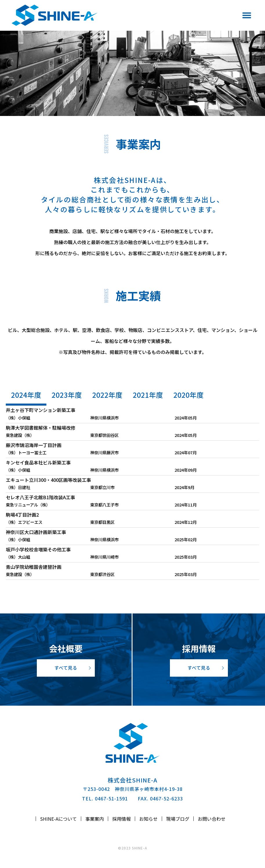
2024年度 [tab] (26, 395)
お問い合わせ (212, 819)
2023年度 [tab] (67, 395)
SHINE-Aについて (58, 819)
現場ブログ (178, 819)
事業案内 (95, 819)
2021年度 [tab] (148, 395)
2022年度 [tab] (107, 395)
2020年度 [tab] (188, 395)
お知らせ (148, 819)
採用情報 (121, 819)
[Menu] (244, 17)
